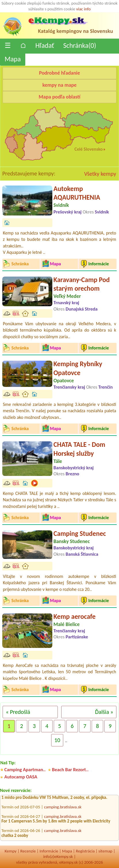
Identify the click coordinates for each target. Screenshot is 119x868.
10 (57, 740)
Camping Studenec (80, 533)
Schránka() (80, 45)
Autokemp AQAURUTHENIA (77, 193)
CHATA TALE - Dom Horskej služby (79, 449)
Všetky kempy (100, 174)
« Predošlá (18, 712)
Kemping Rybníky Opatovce (78, 368)
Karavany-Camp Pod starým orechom (82, 284)
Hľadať (45, 45)
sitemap (105, 851)
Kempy (11, 851)
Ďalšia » (104, 712)
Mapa (13, 59)
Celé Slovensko (89, 149)
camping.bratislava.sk (63, 808)
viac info (84, 9)
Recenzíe (28, 851)
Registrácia (85, 851)
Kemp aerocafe (75, 616)
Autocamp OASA (21, 777)
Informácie (49, 851)
